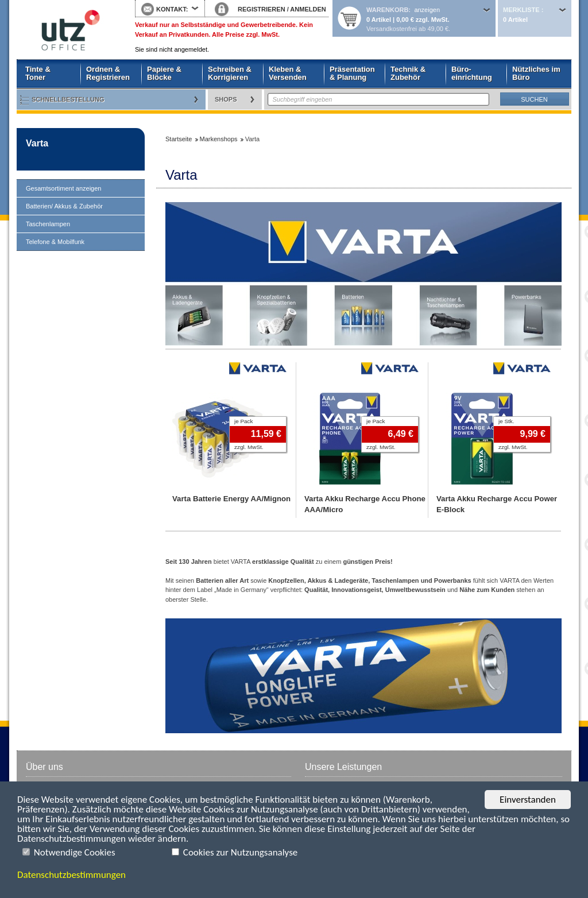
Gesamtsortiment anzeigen (63, 188)
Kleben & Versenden (288, 73)
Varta (37, 143)
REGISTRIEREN (262, 9)
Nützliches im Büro (536, 73)
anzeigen (427, 10)
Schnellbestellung (68, 99)
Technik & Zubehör (408, 73)
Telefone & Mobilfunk (55, 242)
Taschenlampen (48, 224)
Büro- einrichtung (472, 73)
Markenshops (219, 139)
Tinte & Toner (38, 73)
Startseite (67, 30)
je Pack (243, 421)
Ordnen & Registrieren (108, 73)
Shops (226, 99)
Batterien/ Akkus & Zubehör (64, 206)
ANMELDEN (308, 9)
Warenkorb (387, 10)
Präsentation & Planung (352, 73)
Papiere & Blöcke (164, 73)
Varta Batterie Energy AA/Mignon (231, 499)
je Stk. (506, 421)
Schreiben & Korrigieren (230, 73)
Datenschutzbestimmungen (71, 875)
